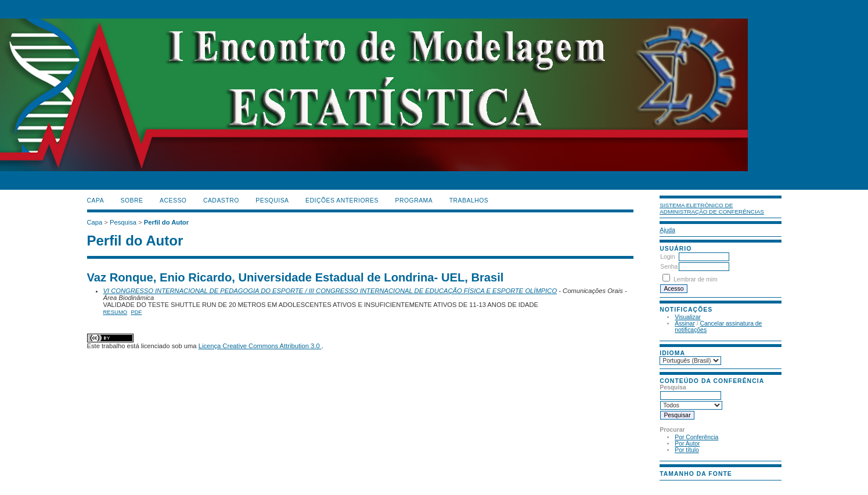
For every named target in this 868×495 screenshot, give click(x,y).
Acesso (173, 200)
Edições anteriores (342, 200)
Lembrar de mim (696, 279)
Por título (687, 450)
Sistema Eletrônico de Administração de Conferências (712, 208)
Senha (669, 267)
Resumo (116, 312)
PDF (136, 312)
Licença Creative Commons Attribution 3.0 (260, 346)
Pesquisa (272, 200)
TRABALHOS (469, 200)
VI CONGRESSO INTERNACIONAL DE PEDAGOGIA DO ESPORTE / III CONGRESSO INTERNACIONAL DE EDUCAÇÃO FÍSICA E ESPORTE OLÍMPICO (330, 291)
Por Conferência (696, 437)
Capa (96, 200)
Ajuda (667, 230)
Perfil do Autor (166, 222)
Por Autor (687, 444)
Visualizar (688, 317)
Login (667, 257)
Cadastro (221, 200)
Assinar (685, 324)
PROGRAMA (414, 200)
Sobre (132, 200)
